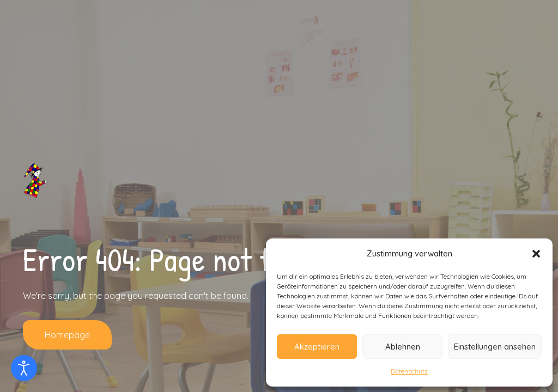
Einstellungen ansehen (495, 347)
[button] (536, 254)
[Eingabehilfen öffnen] (24, 368)
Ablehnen (403, 347)
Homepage (67, 335)
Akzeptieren (317, 347)
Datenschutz (409, 371)
